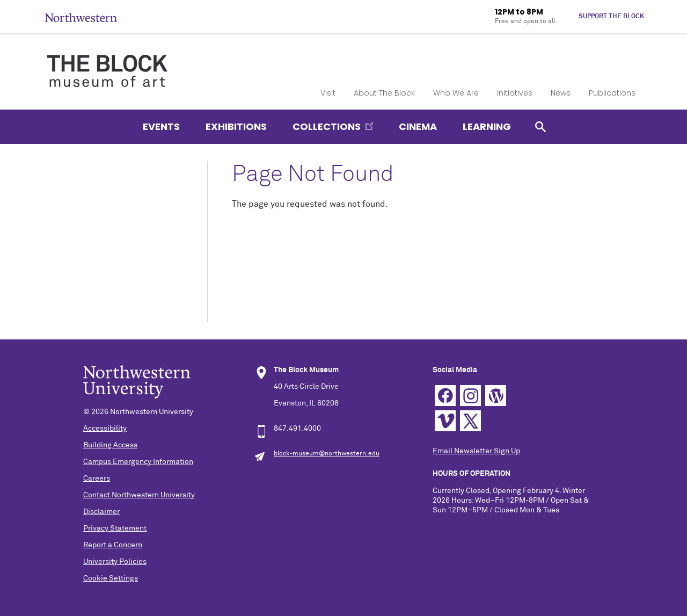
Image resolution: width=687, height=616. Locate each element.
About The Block (384, 93)
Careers (97, 479)
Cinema (418, 126)
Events (161, 126)
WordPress (496, 396)
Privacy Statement (115, 528)
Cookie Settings (111, 578)
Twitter (470, 421)
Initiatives (515, 93)
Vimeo (445, 421)
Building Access (110, 445)
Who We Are (456, 93)
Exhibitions (236, 126)
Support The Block (611, 17)
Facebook (445, 396)
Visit (328, 93)
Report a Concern (113, 545)
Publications (612, 93)
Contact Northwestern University (139, 495)
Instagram (470, 396)
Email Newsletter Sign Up (476, 451)
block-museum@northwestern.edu (327, 454)
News (561, 93)
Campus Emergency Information (138, 462)
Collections (327, 126)
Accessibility (105, 429)
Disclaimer (101, 512)
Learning (487, 126)
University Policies (115, 562)
